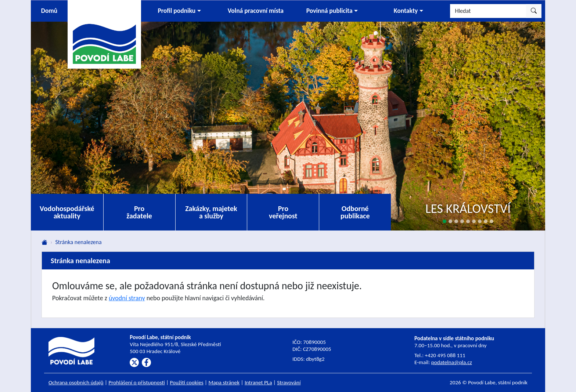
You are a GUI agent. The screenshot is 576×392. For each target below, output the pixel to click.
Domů (49, 11)
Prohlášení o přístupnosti (136, 382)
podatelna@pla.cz (452, 362)
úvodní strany (127, 298)
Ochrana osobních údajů (76, 382)
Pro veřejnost (283, 212)
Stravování (289, 382)
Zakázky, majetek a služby (211, 212)
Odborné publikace (355, 212)
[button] (179, 11)
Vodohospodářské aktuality (67, 212)
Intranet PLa (258, 382)
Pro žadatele (139, 212)
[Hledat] (488, 11)
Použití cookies (187, 382)
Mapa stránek (224, 382)
